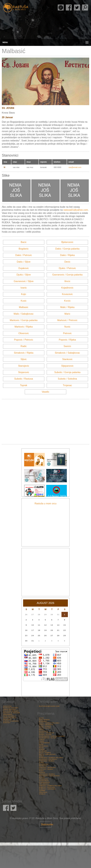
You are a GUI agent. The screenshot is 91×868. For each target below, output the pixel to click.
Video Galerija (10, 718)
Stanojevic (24, 366)
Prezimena (8, 714)
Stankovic (67, 359)
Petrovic (67, 333)
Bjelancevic (67, 242)
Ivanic (24, 288)
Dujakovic (24, 268)
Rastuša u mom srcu (46, 504)
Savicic (67, 346)
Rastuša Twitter (77, 7)
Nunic (67, 327)
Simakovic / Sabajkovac (67, 353)
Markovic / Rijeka (24, 327)
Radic (24, 346)
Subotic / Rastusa (24, 379)
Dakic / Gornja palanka (67, 249)
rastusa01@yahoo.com (76, 210)
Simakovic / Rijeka (24, 353)
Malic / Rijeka (67, 307)
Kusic (24, 301)
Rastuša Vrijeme (45, 857)
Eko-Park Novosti (11, 711)
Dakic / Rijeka (67, 255)
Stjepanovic (67, 366)
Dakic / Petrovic (24, 255)
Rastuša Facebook (69, 7)
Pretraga (85, 7)
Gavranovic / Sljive (24, 281)
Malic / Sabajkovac (24, 314)
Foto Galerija (9, 716)
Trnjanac (67, 385)
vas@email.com (75, 167)
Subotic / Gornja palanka (67, 372)
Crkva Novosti (10, 709)
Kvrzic (67, 301)
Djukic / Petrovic (67, 268)
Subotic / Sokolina (67, 379)
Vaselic (45, 392)
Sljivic (24, 359)
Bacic (24, 242)
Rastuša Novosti (11, 708)
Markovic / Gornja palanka (24, 320)
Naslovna (7, 706)
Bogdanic (24, 249)
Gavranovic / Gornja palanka (67, 275)
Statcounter (47, 824)
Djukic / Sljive (24, 275)
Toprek (24, 385)
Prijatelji (7, 719)
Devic (67, 262)
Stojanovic (24, 372)
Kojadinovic (67, 288)
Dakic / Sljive (24, 262)
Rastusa (16, 8)
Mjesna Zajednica (11, 721)
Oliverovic (24, 333)
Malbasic (24, 307)
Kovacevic (67, 294)
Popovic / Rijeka (67, 340)
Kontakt (7, 723)
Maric (67, 314)
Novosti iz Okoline (11, 713)
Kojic (24, 294)
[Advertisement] (45, 422)
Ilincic (67, 281)
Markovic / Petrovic (67, 320)
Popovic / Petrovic (24, 340)
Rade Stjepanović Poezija (61, 7)
